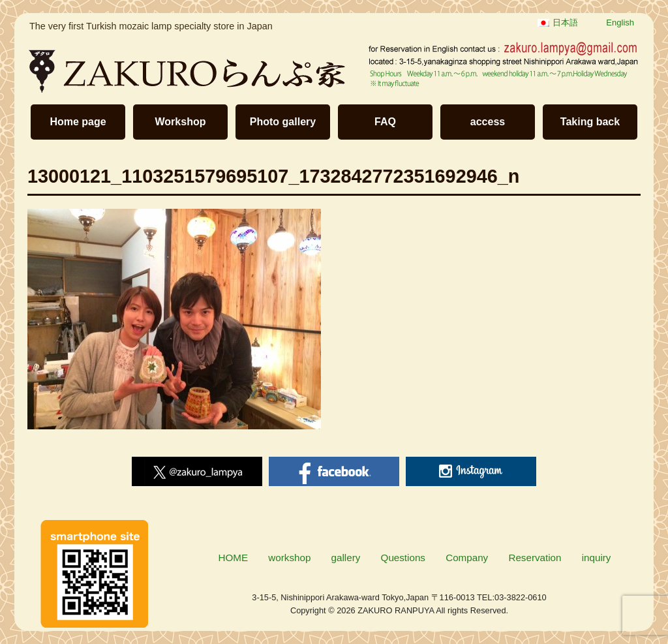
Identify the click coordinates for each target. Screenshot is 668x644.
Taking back (590, 122)
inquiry (597, 558)
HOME (234, 558)
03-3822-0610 (521, 597)
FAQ (385, 122)
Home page (78, 122)
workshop (289, 558)
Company (467, 558)
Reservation (535, 558)
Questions (403, 558)
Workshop (181, 122)
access (488, 122)
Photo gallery (283, 122)
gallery (346, 558)
